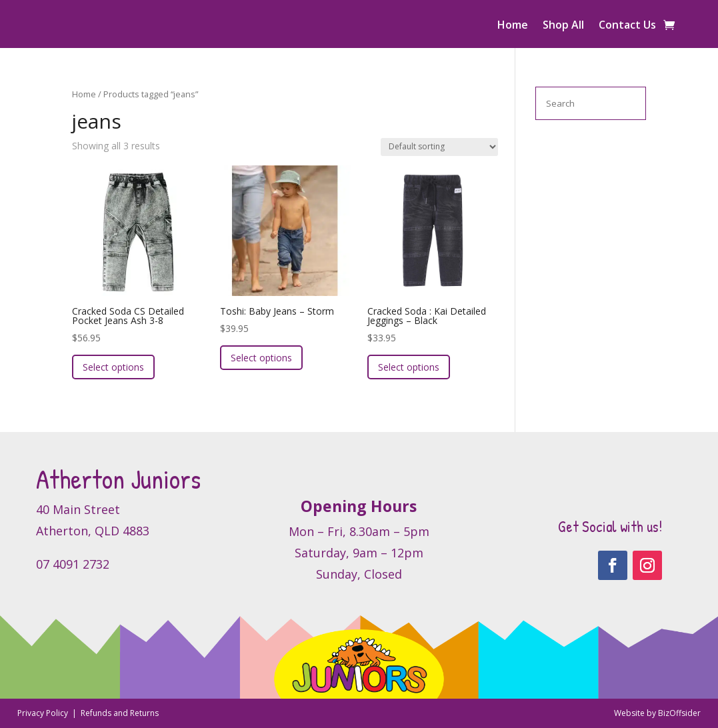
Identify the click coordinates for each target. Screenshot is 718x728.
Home (513, 26)
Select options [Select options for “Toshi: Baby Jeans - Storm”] (261, 358)
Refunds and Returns (120, 713)
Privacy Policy (44, 713)
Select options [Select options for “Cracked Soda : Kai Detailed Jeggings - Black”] (409, 367)
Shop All (563, 26)
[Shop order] (439, 147)
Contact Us (627, 26)
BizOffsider (679, 713)
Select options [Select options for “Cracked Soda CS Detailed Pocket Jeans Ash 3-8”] (113, 367)
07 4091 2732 (73, 564)
